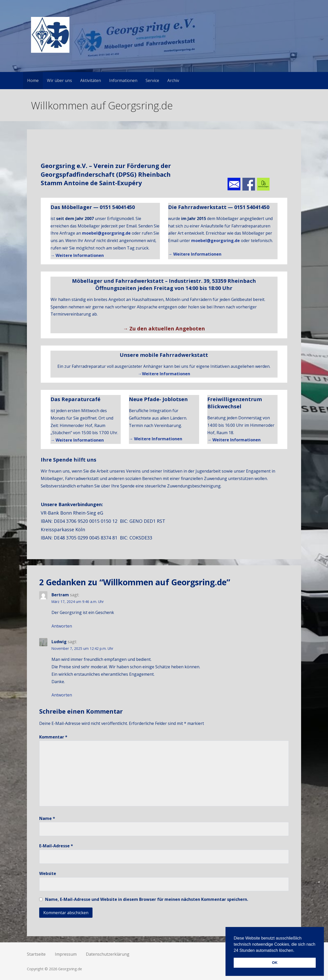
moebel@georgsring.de (106, 233)
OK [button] (275, 963)
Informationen (123, 80)
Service (152, 80)
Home (33, 80)
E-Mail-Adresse (56, 846)
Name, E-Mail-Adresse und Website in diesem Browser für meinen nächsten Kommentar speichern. (147, 899)
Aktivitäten (91, 80)
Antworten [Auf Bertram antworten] (62, 626)
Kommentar (53, 737)
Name (47, 818)
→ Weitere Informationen (77, 255)
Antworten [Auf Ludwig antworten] (62, 695)
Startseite (36, 954)
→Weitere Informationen (164, 374)
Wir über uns (59, 80)
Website (48, 873)
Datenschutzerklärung (108, 954)
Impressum (66, 954)
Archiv (173, 80)
